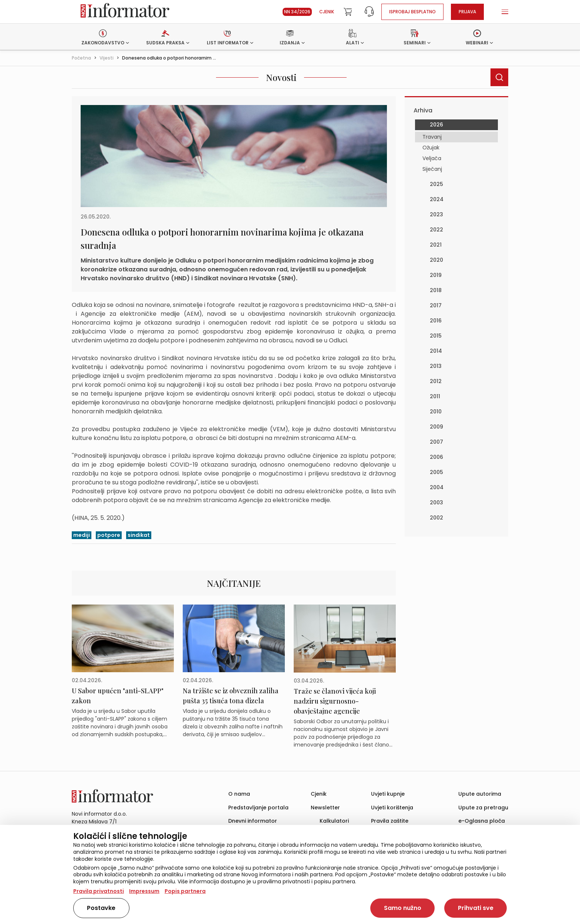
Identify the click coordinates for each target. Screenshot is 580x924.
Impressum (144, 891)
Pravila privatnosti (99, 891)
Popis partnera (185, 891)
